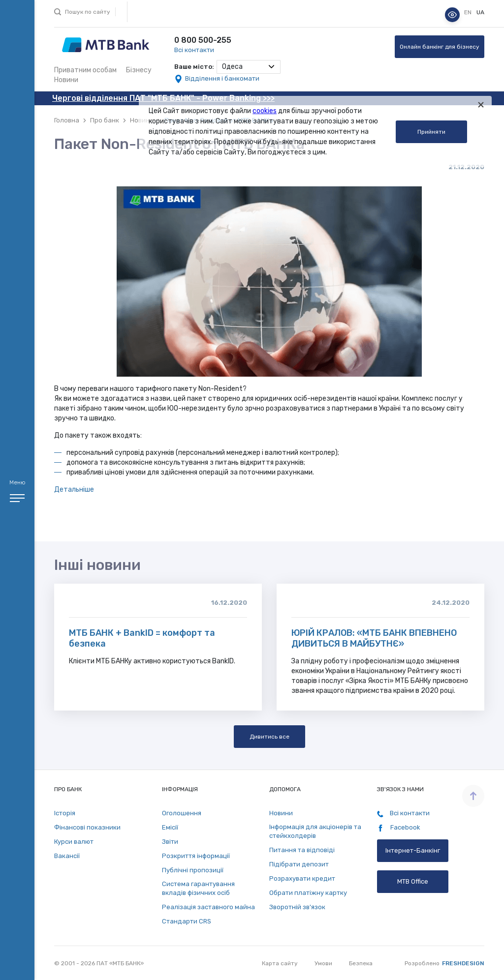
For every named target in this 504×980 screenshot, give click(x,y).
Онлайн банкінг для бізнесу (440, 47)
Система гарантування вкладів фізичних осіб (198, 888)
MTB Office (413, 881)
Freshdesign (463, 963)
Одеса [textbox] (232, 67)
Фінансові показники (87, 827)
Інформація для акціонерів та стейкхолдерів (315, 831)
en (469, 12)
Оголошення (182, 813)
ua (480, 12)
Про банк (105, 120)
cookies (265, 111)
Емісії (170, 827)
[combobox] (249, 67)
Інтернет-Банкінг (413, 850)
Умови (323, 963)
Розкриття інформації (196, 856)
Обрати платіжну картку (308, 893)
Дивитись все (269, 737)
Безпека (361, 963)
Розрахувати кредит (302, 878)
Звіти (170, 842)
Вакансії (67, 856)
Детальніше (74, 490)
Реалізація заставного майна (208, 907)
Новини (66, 80)
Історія (65, 813)
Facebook (399, 828)
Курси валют (74, 842)
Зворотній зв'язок (297, 907)
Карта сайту (280, 963)
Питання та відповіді (302, 850)
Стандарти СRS (187, 921)
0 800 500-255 (203, 40)
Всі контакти (194, 50)
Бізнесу (139, 70)
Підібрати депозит (299, 864)
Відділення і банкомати (222, 78)
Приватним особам (85, 70)
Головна (67, 120)
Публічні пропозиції (193, 870)
